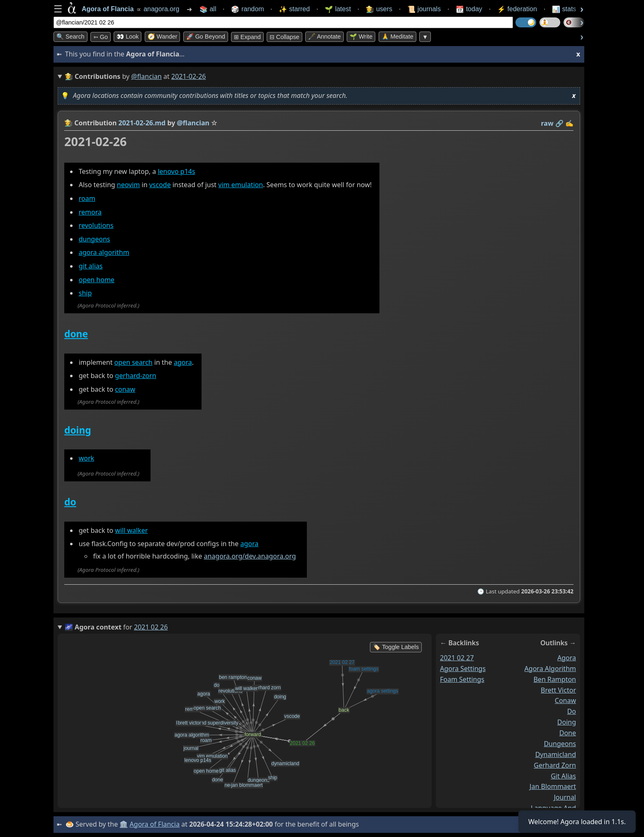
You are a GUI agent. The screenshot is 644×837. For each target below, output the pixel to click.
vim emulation (241, 185)
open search (134, 362)
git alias (91, 266)
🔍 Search (70, 37)
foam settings (462, 679)
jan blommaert (553, 786)
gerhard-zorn (135, 376)
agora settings (463, 669)
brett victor (558, 690)
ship (85, 293)
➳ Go (101, 37)
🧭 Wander (163, 37)
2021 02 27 (457, 658)
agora (183, 362)
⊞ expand (247, 37)
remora (90, 212)
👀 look (128, 37)
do (70, 502)
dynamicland (556, 754)
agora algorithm (104, 253)
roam (87, 198)
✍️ (569, 123)
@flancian (146, 76)
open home (97, 280)
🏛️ (124, 824)
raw (547, 123)
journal (565, 797)
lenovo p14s (176, 171)
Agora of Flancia (155, 824)
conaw (125, 389)
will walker (131, 530)
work (86, 458)
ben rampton (555, 679)
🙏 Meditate (397, 37)
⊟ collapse (284, 37)
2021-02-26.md (142, 123)
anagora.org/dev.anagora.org (250, 556)
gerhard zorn (555, 765)
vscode (160, 185)
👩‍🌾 (68, 123)
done (76, 334)
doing (78, 430)
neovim (129, 185)
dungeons (95, 239)
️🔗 (559, 123)
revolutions (96, 225)
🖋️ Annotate (324, 37)
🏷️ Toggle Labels (396, 647)
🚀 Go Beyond (206, 37)
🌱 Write (361, 37)
